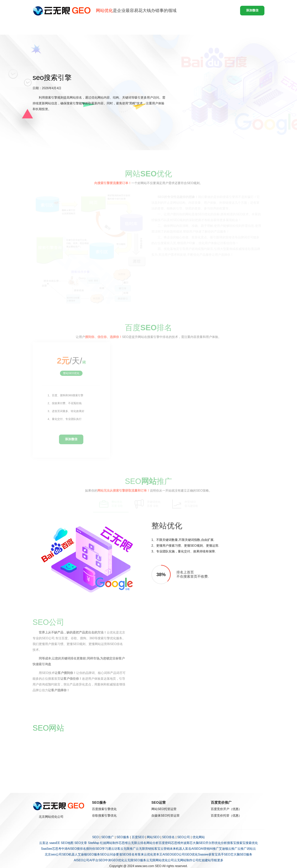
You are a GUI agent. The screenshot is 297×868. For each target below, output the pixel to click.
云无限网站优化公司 (160, 860)
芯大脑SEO (197, 843)
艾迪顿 (224, 849)
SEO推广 (108, 837)
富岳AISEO (193, 849)
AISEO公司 (81, 860)
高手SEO (224, 854)
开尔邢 (210, 843)
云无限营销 (143, 849)
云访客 (116, 849)
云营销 (165, 849)
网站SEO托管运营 (164, 809)
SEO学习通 (103, 849)
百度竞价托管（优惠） (226, 816)
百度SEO (138, 837)
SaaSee (47, 849)
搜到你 (91, 849)
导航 (214, 860)
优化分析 (221, 843)
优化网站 (199, 837)
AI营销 (205, 849)
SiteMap (94, 843)
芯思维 (123, 843)
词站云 (251, 849)
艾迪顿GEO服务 (89, 854)
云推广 (233, 849)
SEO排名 (168, 837)
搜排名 (81, 849)
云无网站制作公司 (186, 860)
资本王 (158, 854)
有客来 (139, 854)
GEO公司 (178, 854)
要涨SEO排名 (125, 854)
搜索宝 (241, 843)
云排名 (142, 843)
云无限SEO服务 (135, 860)
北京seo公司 (53, 854)
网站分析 (153, 843)
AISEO (167, 854)
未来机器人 (177, 849)
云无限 (132, 843)
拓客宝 (156, 849)
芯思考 (57, 849)
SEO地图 (67, 843)
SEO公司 (184, 837)
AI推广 (214, 849)
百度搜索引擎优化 (104, 809)
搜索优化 (252, 843)
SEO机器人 (70, 854)
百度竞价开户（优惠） (226, 809)
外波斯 (185, 843)
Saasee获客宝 (208, 854)
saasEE (55, 843)
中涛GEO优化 (115, 860)
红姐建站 (205, 860)
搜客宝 (232, 843)
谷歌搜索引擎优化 (104, 816)
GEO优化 (192, 854)
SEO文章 (81, 843)
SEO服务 (123, 837)
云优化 (148, 854)
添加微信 (252, 10)
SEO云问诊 (108, 854)
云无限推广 (128, 849)
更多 (220, 860)
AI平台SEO (97, 860)
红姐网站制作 (109, 843)
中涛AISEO (69, 849)
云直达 (44, 843)
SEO (95, 837)
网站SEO (153, 837)
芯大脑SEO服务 (241, 854)
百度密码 (165, 843)
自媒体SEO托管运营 (165, 816)
